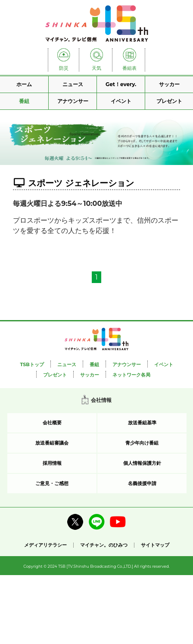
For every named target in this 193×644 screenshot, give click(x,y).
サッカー (169, 84)
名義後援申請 (142, 483)
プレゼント (169, 101)
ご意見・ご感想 (52, 483)
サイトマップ (155, 545)
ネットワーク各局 (131, 375)
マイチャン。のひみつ (104, 545)
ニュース (73, 84)
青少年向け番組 (142, 443)
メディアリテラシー (45, 545)
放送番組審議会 (52, 443)
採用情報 (52, 463)
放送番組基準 (142, 423)
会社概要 (52, 423)
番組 (24, 101)
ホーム (24, 84)
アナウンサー (73, 101)
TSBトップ (32, 364)
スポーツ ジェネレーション (81, 183)
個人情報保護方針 (142, 463)
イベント (121, 101)
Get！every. (121, 84)
